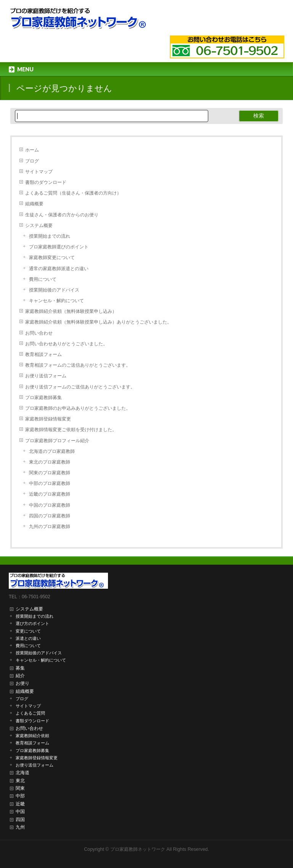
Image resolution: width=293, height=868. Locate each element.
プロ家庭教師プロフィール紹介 (57, 441)
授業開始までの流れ (50, 236)
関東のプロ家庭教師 (50, 473)
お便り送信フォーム (46, 376)
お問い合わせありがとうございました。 (66, 344)
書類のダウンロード (46, 182)
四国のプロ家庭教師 (50, 516)
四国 (20, 820)
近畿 (20, 804)
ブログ (32, 161)
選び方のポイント (32, 623)
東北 (20, 781)
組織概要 (34, 204)
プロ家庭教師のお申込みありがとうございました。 (78, 408)
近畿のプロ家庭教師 (50, 494)
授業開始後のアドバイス (54, 290)
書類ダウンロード (32, 721)
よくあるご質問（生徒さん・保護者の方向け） (73, 193)
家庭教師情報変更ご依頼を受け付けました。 (71, 430)
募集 (20, 668)
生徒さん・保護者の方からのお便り (62, 215)
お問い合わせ (39, 333)
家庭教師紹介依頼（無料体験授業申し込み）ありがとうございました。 (98, 322)
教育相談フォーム (43, 354)
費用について (43, 279)
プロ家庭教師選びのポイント (59, 247)
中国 (20, 812)
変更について (28, 631)
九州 (20, 827)
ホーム (32, 150)
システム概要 (39, 225)
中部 (20, 796)
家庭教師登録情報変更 (48, 419)
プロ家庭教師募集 (43, 398)
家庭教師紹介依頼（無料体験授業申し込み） (71, 311)
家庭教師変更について (52, 258)
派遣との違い (28, 638)
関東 (20, 788)
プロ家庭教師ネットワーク (138, 849)
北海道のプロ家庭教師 (52, 451)
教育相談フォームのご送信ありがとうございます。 (78, 365)
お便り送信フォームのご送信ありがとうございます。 (80, 387)
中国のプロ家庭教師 (50, 505)
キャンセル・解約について (56, 301)
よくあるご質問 (30, 713)
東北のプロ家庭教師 (50, 462)
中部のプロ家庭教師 (50, 483)
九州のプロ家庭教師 (50, 527)
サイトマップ (39, 172)
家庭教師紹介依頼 (32, 736)
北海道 (23, 773)
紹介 (20, 676)
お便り (23, 683)
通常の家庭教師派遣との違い (59, 269)
